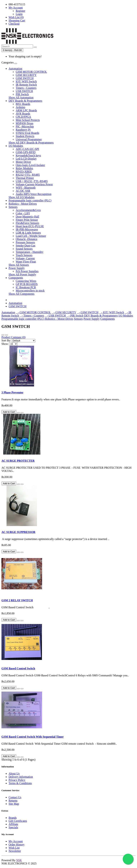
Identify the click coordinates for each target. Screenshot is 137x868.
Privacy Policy (17, 780)
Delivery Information (21, 777)
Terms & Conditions (20, 783)
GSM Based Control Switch (18, 668)
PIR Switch (22, 94)
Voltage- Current (25, 258)
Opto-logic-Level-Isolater (30, 165)
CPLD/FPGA (23, 117)
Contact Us (15, 797)
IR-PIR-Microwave (27, 229)
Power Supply (17, 268)
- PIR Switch (75, 316)
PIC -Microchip (25, 126)
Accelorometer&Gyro (28, 210)
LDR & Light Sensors (28, 233)
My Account (16, 841)
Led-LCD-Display (26, 159)
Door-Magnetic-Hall (27, 217)
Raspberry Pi (23, 130)
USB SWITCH (24, 91)
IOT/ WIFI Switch (26, 81)
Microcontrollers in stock (30, 291)
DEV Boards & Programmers (25, 101)
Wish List (14, 848)
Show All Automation (21, 98)
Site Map (14, 804)
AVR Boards (23, 114)
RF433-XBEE (24, 172)
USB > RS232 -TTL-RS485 (32, 181)
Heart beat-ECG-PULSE (30, 226)
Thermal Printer (25, 178)
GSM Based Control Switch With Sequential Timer (33, 737)
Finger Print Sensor (27, 220)
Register (20, 11)
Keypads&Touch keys (28, 155)
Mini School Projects (28, 120)
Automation (15, 69)
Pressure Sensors (25, 242)
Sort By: (6, 340)
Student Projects (25, 136)
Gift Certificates (18, 821)
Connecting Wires (26, 281)
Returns (13, 801)
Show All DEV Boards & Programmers (31, 143)
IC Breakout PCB (26, 287)
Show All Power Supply (22, 274)
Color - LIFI (23, 213)
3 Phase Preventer (12, 392)
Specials (13, 827)
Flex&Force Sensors (27, 223)
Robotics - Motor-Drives (23, 204)
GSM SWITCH (25, 78)
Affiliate (13, 824)
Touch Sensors (24, 255)
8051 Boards (23, 104)
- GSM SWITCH (88, 312)
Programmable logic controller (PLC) (30, 200)
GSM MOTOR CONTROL (31, 72)
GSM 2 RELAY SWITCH (17, 600)
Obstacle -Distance (26, 239)
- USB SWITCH (55, 316)
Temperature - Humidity (30, 252)
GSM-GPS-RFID (26, 152)
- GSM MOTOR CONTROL (33, 312)
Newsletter (15, 851)
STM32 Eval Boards (27, 133)
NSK (19, 860)
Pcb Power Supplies (27, 271)
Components (16, 278)
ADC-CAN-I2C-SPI (27, 149)
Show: (5, 344)
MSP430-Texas (24, 123)
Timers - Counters (26, 88)
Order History (17, 844)
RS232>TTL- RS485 (28, 175)
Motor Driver (23, 162)
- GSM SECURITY (64, 312)
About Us (14, 774)
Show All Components (21, 294)
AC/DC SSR (23, 191)
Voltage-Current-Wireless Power (34, 184)
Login (19, 14)
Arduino (20, 107)
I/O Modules (16, 146)
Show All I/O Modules (21, 197)
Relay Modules (24, 168)
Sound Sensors (24, 249)
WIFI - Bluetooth (26, 188)
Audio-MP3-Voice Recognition (34, 194)
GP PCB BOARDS (27, 284)
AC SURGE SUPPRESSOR (18, 532)
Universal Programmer (29, 139)
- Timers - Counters (32, 316)
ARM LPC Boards (26, 110)
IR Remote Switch (26, 85)
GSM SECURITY (26, 75)
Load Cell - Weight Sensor (31, 236)
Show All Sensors (19, 265)
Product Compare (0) (13, 337)
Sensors (13, 207)
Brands (13, 818)
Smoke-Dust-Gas (26, 246)
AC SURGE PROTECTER (18, 461)
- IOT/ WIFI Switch (112, 312)
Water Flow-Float (26, 262)
